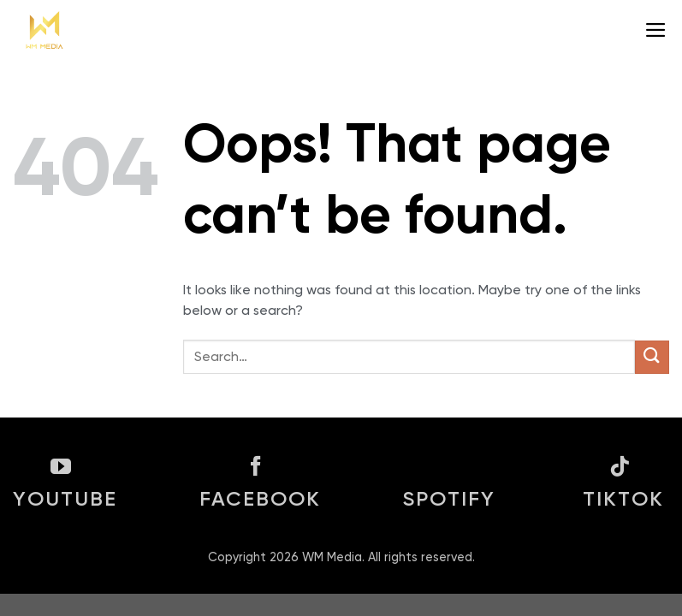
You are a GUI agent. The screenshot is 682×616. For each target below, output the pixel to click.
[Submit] (652, 357)
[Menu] (657, 30)
